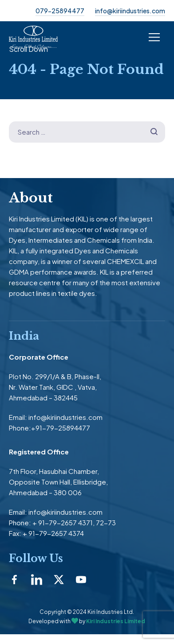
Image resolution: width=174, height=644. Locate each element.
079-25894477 (60, 11)
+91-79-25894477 (61, 428)
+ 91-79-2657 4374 (53, 533)
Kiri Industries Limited (116, 621)
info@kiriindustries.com (130, 11)
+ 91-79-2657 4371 (63, 522)
